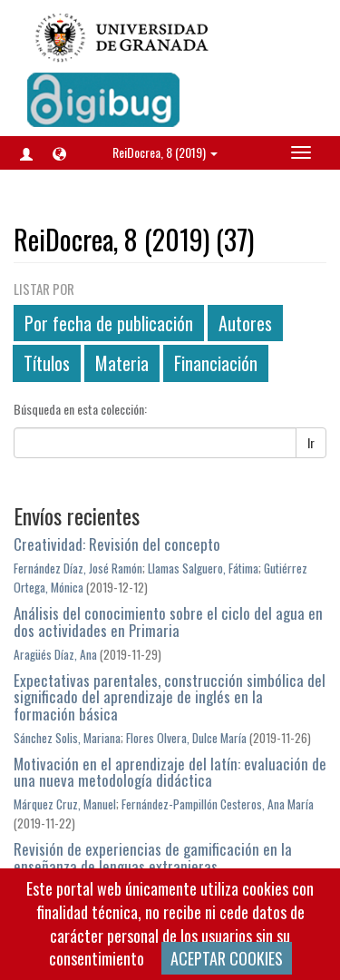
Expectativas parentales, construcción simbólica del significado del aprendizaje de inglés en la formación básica (170, 697)
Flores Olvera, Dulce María (186, 738)
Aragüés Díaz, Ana (55, 654)
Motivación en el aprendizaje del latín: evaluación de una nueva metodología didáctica (170, 772)
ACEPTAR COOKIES (227, 958)
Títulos (47, 363)
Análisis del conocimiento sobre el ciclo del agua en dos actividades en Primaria (168, 622)
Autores (245, 323)
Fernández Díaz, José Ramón (78, 568)
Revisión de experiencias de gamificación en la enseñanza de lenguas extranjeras (153, 857)
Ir (311, 442)
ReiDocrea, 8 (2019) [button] (165, 152)
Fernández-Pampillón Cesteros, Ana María (218, 804)
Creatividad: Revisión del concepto (117, 544)
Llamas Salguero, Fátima (203, 568)
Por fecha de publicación (109, 323)
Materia (122, 363)
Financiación (216, 363)
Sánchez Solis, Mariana (67, 738)
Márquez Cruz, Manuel (65, 804)
